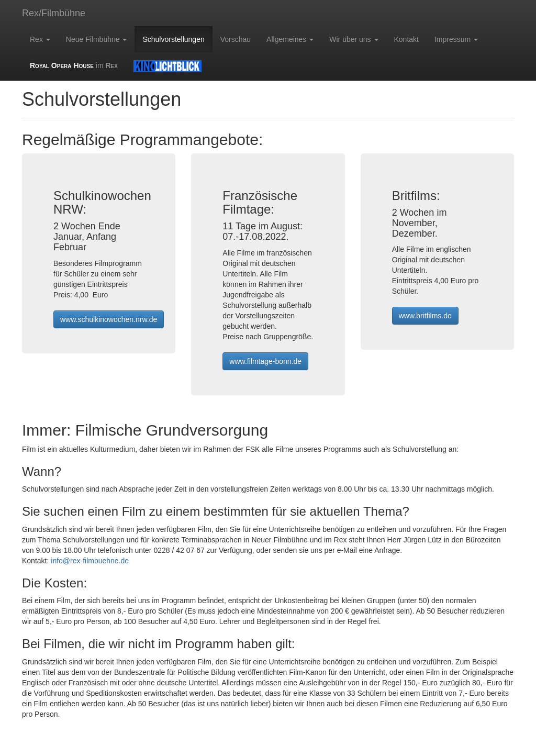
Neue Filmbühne (97, 39)
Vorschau (236, 39)
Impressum (456, 39)
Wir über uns (354, 39)
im (74, 65)
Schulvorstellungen (173, 39)
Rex (40, 39)
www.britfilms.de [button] (425, 316)
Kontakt (406, 39)
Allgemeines (290, 39)
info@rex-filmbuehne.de (90, 561)
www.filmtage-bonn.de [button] (265, 361)
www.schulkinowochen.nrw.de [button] (109, 319)
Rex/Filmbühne (54, 13)
